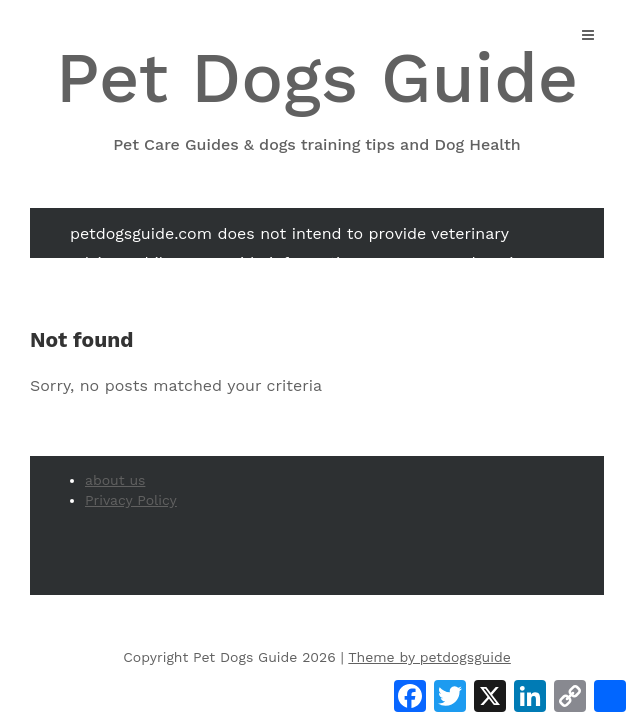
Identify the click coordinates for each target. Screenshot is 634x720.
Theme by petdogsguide (429, 657)
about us (115, 480)
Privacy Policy (131, 500)
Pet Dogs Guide (317, 97)
